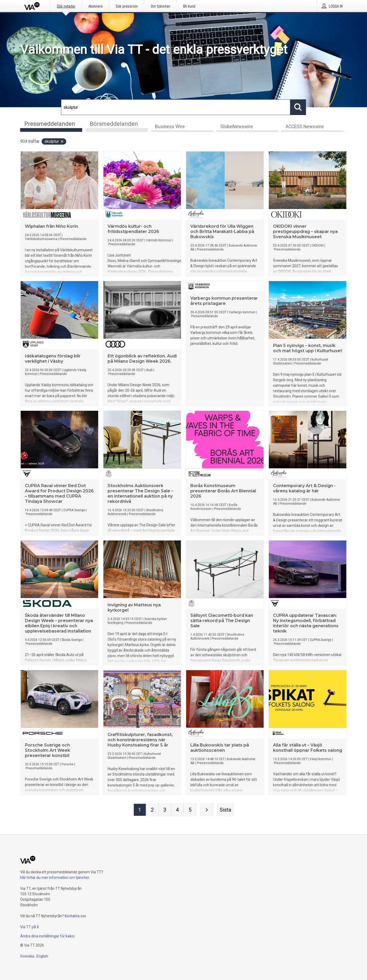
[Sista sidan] (225, 810)
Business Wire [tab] (170, 127)
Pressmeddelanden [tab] (50, 124)
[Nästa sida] (207, 810)
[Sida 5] (190, 810)
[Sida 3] (165, 810)
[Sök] (176, 107)
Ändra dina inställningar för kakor (48, 936)
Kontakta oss (75, 916)
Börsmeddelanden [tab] (114, 124)
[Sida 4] (177, 810)
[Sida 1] (140, 810)
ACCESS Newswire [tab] (305, 127)
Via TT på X (30, 927)
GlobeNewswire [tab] (237, 127)
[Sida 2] (152, 810)
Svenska (27, 956)
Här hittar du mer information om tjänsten (55, 878)
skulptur (54, 142)
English (42, 956)
